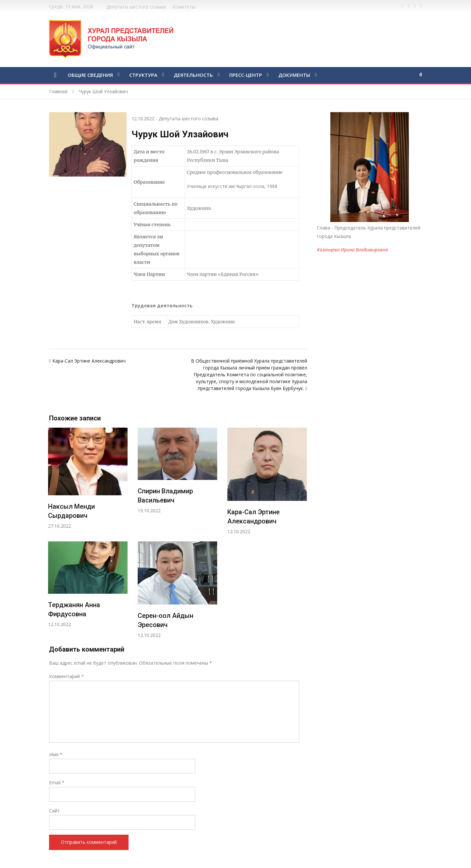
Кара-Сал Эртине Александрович (89, 361)
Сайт (54, 811)
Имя (56, 754)
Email (57, 783)
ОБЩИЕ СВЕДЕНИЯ (90, 75)
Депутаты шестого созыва (136, 7)
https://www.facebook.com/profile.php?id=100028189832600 (402, 6)
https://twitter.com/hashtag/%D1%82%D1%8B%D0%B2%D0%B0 (409, 6)
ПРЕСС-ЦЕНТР (246, 75)
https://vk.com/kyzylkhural (415, 6)
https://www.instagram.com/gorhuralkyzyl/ (421, 6)
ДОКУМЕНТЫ (294, 75)
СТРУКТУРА (143, 75)
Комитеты (184, 7)
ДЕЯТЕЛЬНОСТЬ (193, 75)
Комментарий (66, 676)
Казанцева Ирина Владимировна (352, 250)
